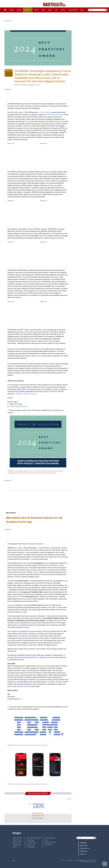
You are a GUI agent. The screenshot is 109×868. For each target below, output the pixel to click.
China (19, 10)
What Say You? (18, 838)
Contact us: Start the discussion (26, 394)
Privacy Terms (85, 848)
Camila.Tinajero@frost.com (18, 406)
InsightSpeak (17, 845)
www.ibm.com (21, 686)
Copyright (83, 843)
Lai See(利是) (32, 842)
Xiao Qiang (31, 847)
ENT (43, 10)
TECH (36, 10)
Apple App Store (15, 657)
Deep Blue (31, 840)
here (45, 657)
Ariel (46, 840)
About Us (83, 854)
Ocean (15, 847)
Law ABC (48, 845)
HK (56, 10)
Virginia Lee (31, 845)
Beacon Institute (50, 842)
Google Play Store (33, 657)
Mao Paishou (17, 842)
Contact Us (84, 851)
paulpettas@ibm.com (15, 699)
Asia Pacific (73, 10)
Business (28, 10)
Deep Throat (17, 840)
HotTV (63, 10)
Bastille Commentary (34, 838)
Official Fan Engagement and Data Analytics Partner (30, 631)
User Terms (84, 845)
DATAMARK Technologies (54, 115)
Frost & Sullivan (45, 112)
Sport (50, 10)
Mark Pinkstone (50, 838)
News (12, 10)
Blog (82, 10)
